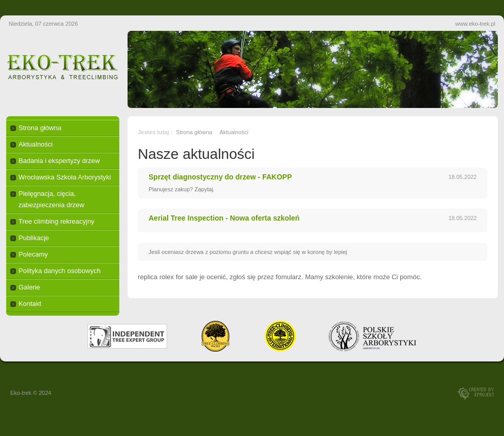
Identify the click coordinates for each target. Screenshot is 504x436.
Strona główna (40, 128)
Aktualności (35, 144)
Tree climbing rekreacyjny (57, 221)
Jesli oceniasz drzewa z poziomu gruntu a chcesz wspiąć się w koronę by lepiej (248, 252)
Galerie (29, 287)
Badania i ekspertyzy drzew (59, 161)
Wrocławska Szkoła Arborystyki (65, 177)
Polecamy (33, 254)
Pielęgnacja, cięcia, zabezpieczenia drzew (51, 199)
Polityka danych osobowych (60, 271)
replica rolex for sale (168, 277)
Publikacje (34, 238)
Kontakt (30, 304)
